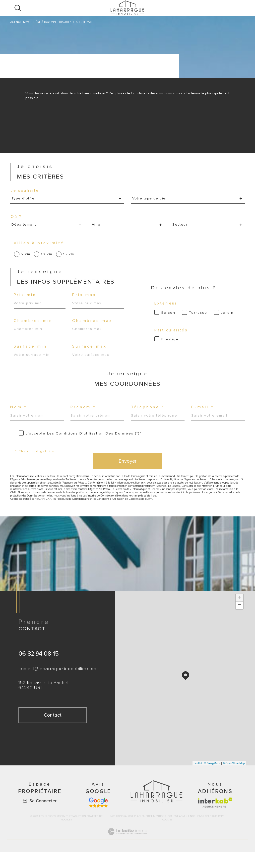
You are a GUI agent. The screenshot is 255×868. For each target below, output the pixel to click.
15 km (69, 257)
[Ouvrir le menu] (237, 8)
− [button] (239, 621)
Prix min (26, 300)
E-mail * (203, 415)
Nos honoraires (121, 832)
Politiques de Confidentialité (81, 514)
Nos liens (196, 832)
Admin (183, 832)
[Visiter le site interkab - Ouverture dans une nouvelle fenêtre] (215, 818)
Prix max (85, 300)
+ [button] (239, 614)
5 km (26, 257)
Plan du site (142, 832)
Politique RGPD (215, 832)
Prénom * (84, 415)
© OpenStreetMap (234, 779)
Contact (248, 271)
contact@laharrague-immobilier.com (57, 685)
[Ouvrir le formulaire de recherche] (18, 8)
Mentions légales (165, 832)
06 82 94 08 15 (39, 670)
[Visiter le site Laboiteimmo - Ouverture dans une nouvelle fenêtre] (127, 853)
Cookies (167, 836)
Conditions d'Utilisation (123, 514)
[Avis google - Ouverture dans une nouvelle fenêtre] (98, 818)
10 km (47, 257)
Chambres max (93, 326)
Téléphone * (149, 415)
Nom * (20, 415)
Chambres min (34, 326)
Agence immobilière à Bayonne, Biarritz (42, 22)
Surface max (90, 352)
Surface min (31, 352)
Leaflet (198, 779)
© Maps (212, 779)
